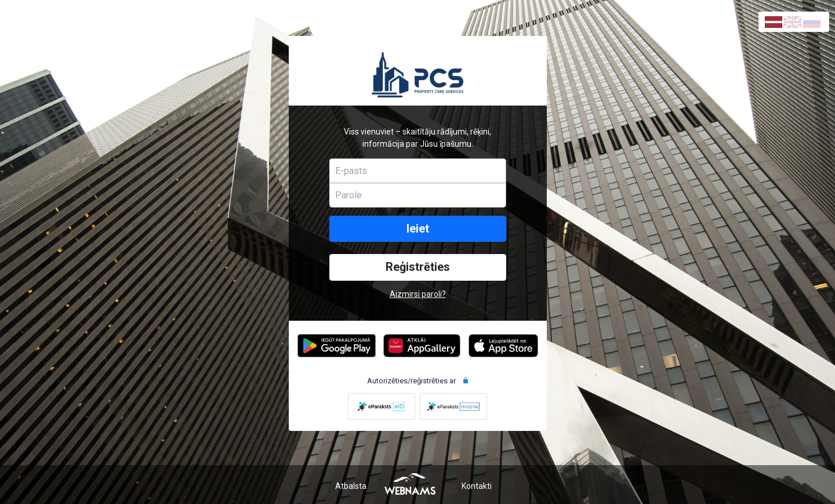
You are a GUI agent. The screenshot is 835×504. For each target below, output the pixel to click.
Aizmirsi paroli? (418, 294)
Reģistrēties (418, 267)
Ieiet (418, 229)
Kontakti (477, 486)
